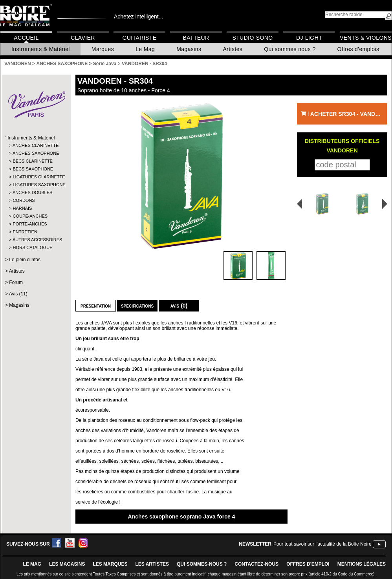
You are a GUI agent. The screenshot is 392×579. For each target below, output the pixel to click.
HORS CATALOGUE (32, 247)
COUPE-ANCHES (30, 216)
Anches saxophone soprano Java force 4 (182, 517)
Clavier (83, 38)
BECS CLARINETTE (32, 161)
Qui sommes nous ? (290, 49)
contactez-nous (256, 564)
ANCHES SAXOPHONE (36, 153)
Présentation (96, 306)
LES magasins (67, 564)
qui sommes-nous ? (202, 564)
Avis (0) (179, 306)
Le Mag (145, 49)
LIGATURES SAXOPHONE (36, 185)
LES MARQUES (110, 564)
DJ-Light (309, 38)
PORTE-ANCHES (30, 224)
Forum (16, 282)
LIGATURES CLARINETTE (36, 177)
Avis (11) (18, 294)
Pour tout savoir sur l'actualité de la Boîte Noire (322, 544)
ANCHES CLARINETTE (36, 145)
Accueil (26, 38)
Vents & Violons (366, 38)
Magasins (189, 49)
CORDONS (24, 200)
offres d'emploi (308, 564)
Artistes (233, 49)
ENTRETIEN (25, 232)
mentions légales (362, 564)
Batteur (196, 38)
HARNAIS (22, 208)
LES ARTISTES (152, 564)
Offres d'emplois (358, 49)
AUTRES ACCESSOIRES (36, 240)
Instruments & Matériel (41, 49)
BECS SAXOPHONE (33, 169)
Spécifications (137, 306)
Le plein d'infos (25, 260)
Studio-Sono (252, 38)
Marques (103, 49)
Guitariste (140, 38)
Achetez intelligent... (138, 16)
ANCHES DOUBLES (32, 192)
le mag (32, 564)
